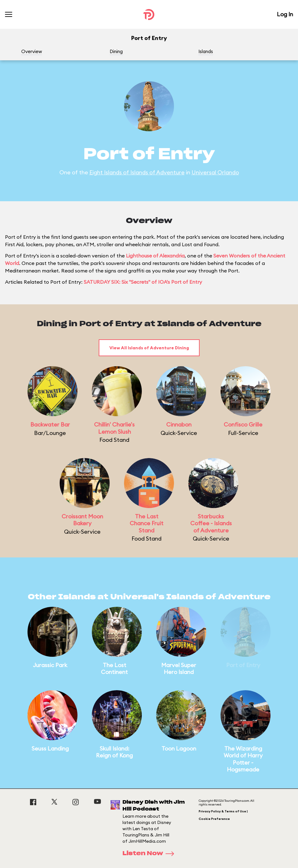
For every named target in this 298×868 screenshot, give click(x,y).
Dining (116, 51)
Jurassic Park (50, 665)
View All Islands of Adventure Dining (149, 348)
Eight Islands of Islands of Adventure (137, 172)
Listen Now (150, 854)
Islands (206, 51)
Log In (285, 14)
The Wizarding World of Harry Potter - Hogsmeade (243, 759)
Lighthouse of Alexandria (155, 256)
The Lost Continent (114, 669)
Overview (32, 51)
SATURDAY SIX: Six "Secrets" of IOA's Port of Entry (143, 282)
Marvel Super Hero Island (179, 669)
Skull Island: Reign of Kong (114, 752)
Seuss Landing (50, 748)
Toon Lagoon (179, 748)
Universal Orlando (215, 172)
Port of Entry (243, 665)
